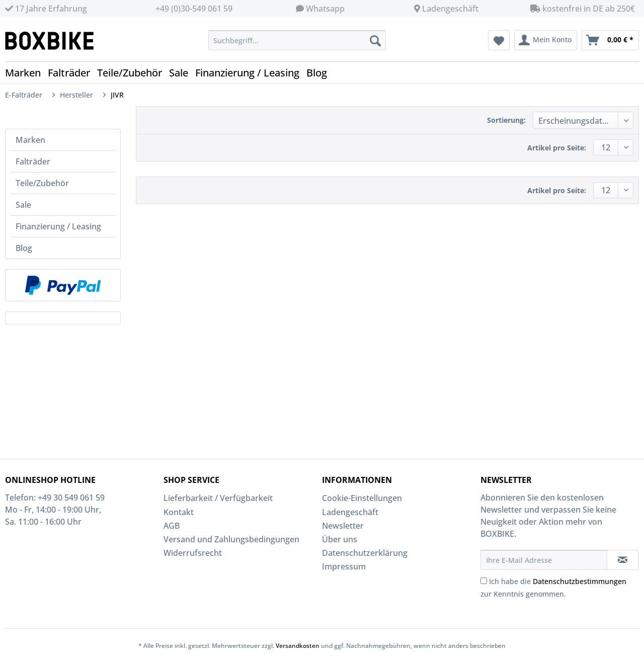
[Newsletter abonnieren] (623, 560)
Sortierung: (506, 120)
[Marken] (26, 73)
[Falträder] (72, 73)
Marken (30, 140)
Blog (24, 248)
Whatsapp (325, 9)
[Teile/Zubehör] (133, 73)
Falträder (33, 161)
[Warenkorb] (610, 40)
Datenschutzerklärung (365, 553)
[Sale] (182, 73)
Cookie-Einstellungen (362, 498)
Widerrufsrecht (193, 553)
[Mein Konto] (546, 40)
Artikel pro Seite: (557, 148)
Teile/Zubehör (42, 183)
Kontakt (179, 512)
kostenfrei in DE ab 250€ (583, 9)
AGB (172, 526)
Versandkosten (298, 646)
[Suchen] (375, 40)
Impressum (344, 566)
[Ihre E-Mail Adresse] (544, 560)
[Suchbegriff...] (297, 40)
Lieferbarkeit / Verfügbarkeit (218, 498)
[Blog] (320, 73)
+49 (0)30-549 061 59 (194, 9)
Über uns (340, 539)
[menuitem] (297, 45)
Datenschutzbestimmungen (580, 581)
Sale (23, 205)
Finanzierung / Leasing (58, 226)
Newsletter (343, 526)
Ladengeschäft (450, 9)
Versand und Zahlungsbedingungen (231, 539)
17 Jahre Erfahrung (46, 9)
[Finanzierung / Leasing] (251, 73)
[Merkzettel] (499, 40)
